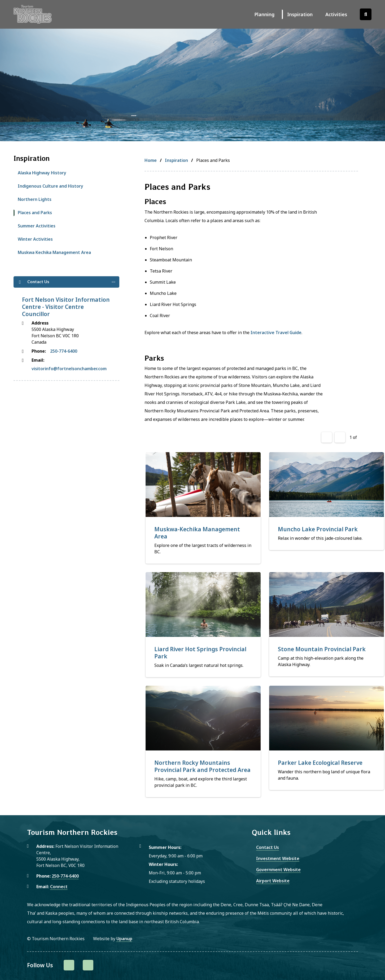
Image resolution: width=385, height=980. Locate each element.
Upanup (124, 939)
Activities (336, 14)
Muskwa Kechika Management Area (54, 252)
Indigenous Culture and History (51, 186)
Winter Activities (35, 239)
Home (151, 160)
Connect (59, 887)
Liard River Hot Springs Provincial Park (200, 653)
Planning (264, 14)
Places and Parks (35, 213)
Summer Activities (37, 226)
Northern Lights (35, 199)
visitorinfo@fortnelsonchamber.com (69, 369)
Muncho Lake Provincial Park (318, 529)
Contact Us (268, 847)
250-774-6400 (64, 351)
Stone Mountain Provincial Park (322, 649)
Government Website (278, 870)
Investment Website (278, 858)
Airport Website (273, 881)
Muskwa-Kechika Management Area (197, 533)
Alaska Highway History (42, 173)
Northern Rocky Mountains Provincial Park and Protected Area (202, 766)
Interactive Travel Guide (276, 333)
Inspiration (300, 14)
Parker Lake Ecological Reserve (320, 763)
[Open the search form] (366, 14)
